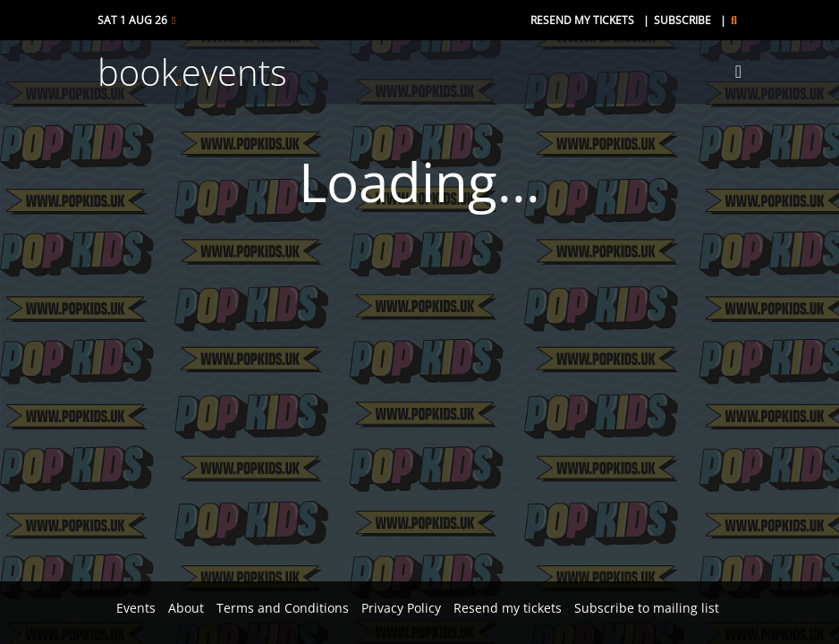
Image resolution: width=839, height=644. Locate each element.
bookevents (192, 72)
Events (136, 608)
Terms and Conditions (283, 608)
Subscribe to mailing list (647, 608)
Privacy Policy (401, 608)
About (186, 608)
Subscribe (682, 20)
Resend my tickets (582, 20)
